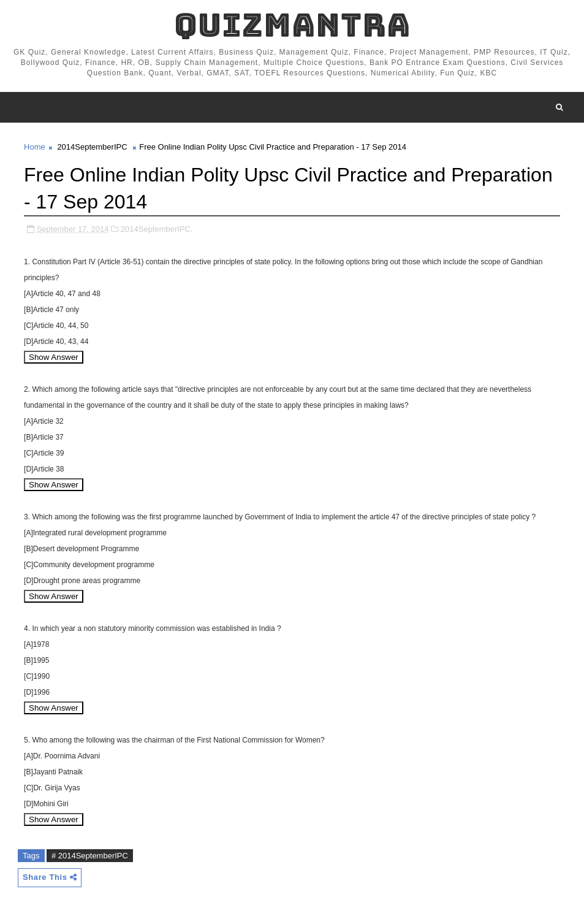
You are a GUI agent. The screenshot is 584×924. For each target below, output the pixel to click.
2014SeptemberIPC (92, 147)
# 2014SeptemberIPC (90, 856)
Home (35, 147)
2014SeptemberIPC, (157, 229)
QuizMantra (292, 25)
